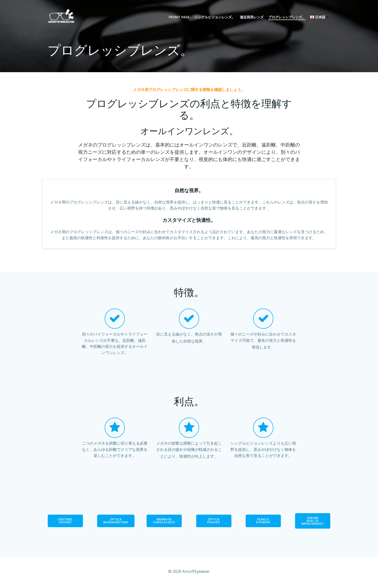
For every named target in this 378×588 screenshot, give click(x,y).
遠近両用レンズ (252, 17)
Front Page (179, 17)
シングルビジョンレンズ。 (215, 17)
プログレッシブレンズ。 (287, 17)
